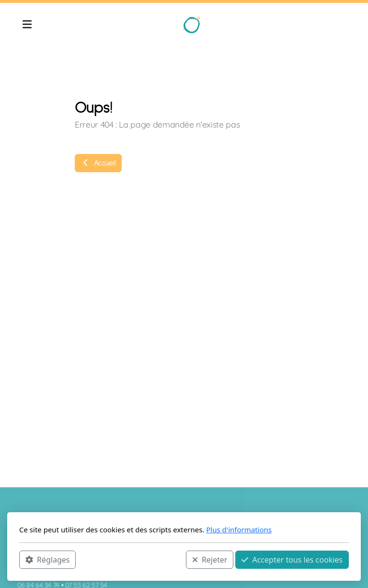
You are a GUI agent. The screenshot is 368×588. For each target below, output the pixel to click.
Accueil (98, 163)
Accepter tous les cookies (292, 560)
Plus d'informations (239, 529)
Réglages (47, 560)
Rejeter (210, 560)
